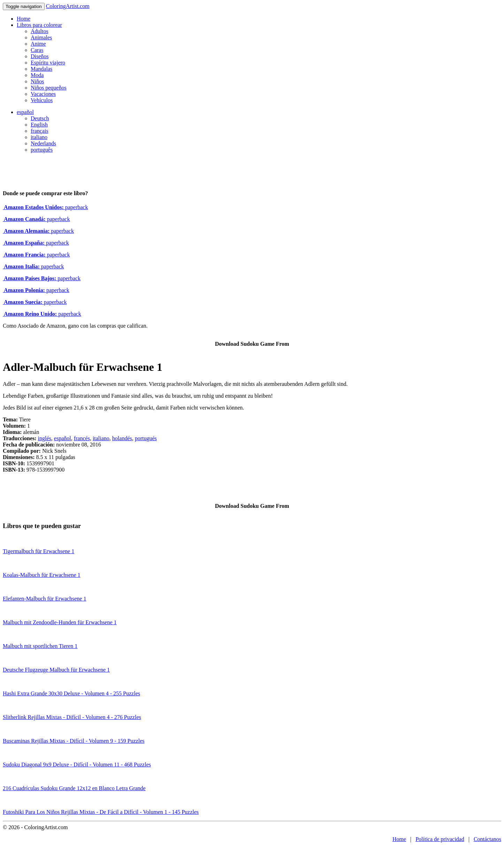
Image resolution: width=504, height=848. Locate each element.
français (40, 131)
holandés (122, 438)
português (42, 150)
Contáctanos (487, 839)
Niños (37, 81)
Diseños (40, 56)
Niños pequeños (49, 88)
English (39, 125)
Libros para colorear (39, 25)
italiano (39, 137)
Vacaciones (43, 94)
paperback (45, 207)
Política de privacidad (440, 839)
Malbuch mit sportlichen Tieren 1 (40, 646)
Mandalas (41, 69)
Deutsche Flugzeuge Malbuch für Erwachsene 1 (56, 670)
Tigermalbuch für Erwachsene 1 (39, 551)
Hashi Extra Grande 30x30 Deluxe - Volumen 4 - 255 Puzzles (71, 693)
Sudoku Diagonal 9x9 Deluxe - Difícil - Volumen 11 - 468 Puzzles (77, 765)
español (25, 112)
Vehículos (42, 100)
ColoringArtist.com (68, 6)
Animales (41, 37)
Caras (37, 50)
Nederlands (43, 143)
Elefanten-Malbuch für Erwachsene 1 (44, 599)
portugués (146, 438)
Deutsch (40, 118)
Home (24, 19)
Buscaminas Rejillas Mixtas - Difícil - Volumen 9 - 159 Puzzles (74, 741)
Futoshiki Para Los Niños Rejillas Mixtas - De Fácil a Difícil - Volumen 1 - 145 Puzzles (101, 812)
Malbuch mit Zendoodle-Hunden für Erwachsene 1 (60, 622)
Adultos (40, 31)
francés (82, 438)
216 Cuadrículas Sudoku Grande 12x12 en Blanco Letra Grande (74, 788)
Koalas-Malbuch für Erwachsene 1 (42, 575)
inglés (45, 438)
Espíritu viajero (48, 63)
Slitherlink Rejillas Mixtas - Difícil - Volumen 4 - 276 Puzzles (72, 717)
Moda (37, 75)
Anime (38, 44)
